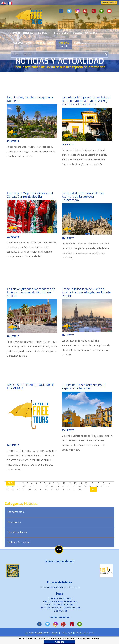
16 (92, 483)
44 (35, 489)
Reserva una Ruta (109, 3)
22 (19, 486)
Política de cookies (85, 633)
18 (103, 483)
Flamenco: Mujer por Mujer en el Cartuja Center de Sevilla (30, 195)
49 (63, 489)
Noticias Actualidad (19, 542)
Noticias (64, 44)
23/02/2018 (13, 141)
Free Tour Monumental (60, 598)
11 (64, 483)
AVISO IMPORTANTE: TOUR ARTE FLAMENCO (30, 387)
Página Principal (23, 34)
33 (80, 486)
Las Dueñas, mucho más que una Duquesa (30, 99)
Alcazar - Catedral (85, 34)
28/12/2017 (68, 238)
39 (7, 489)
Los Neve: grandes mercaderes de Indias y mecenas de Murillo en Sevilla (31, 292)
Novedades (14, 522)
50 (69, 489)
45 (41, 489)
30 (63, 486)
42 (24, 489)
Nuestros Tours (17, 532)
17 (97, 483)
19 (108, 483)
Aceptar (59, 642)
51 (74, 489)
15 (86, 483)
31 (69, 486)
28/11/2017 (68, 335)
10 (58, 483)
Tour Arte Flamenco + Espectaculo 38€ (60, 608)
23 (24, 486)
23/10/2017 (68, 430)
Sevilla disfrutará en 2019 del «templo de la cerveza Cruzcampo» (83, 197)
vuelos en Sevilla (56, 587)
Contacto (82, 44)
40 (13, 489)
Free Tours (61, 34)
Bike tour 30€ (60, 611)
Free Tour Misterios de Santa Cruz (60, 601)
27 (46, 486)
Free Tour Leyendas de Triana (60, 605)
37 (102, 486)
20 (7, 486)
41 (19, 489)
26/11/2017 (13, 445)
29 (57, 486)
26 (41, 486)
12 (70, 483)
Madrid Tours (45, 44)
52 (80, 489)
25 (35, 486)
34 (85, 486)
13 (75, 483)
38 (108, 486)
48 (57, 489)
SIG (93, 489)
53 (85, 489)
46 (46, 489)
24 (30, 486)
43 (30, 489)
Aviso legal (67, 633)
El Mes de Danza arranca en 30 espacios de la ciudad (84, 387)
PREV (10, 483)
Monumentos (16, 512)
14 (81, 483)
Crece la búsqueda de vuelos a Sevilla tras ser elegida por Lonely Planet (86, 292)
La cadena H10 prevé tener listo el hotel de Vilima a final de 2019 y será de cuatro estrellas (86, 101)
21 (13, 486)
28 (52, 486)
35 (91, 486)
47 (52, 489)
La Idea (44, 34)
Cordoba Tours (22, 44)
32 (74, 486)
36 (96, 486)
